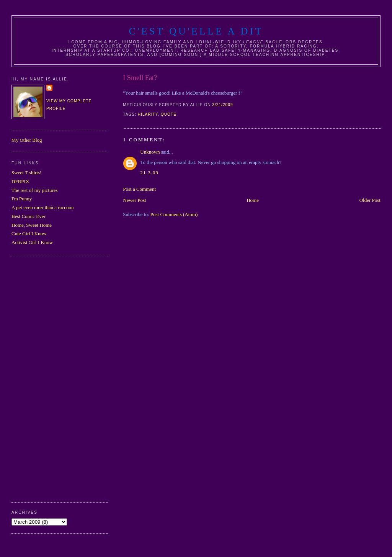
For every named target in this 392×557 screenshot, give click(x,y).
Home (253, 200)
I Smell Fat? (140, 78)
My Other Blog (27, 140)
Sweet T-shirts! (26, 173)
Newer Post (134, 200)
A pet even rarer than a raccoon (42, 207)
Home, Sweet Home (32, 225)
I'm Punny (22, 199)
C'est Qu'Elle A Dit (196, 31)
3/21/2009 (222, 105)
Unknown (150, 152)
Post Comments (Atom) (174, 214)
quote (169, 114)
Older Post (370, 200)
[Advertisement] (42, 378)
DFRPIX (20, 181)
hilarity (148, 114)
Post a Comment (139, 189)
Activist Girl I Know (32, 242)
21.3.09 (149, 173)
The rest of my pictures (35, 190)
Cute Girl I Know (29, 233)
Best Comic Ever (29, 216)
